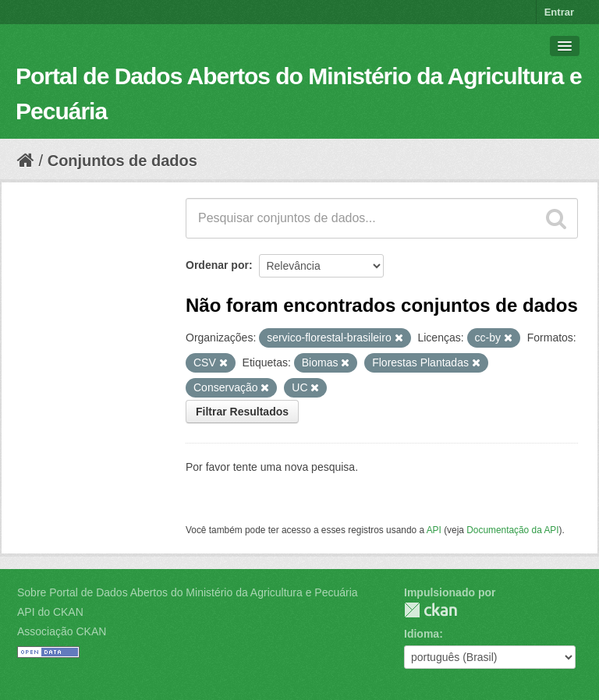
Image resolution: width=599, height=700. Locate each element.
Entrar (559, 12)
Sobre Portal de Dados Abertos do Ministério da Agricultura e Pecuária (188, 592)
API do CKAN (50, 612)
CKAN (431, 610)
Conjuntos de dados (122, 161)
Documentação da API (512, 530)
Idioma (422, 634)
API (434, 530)
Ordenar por (217, 265)
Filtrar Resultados (242, 412)
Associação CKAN (62, 631)
